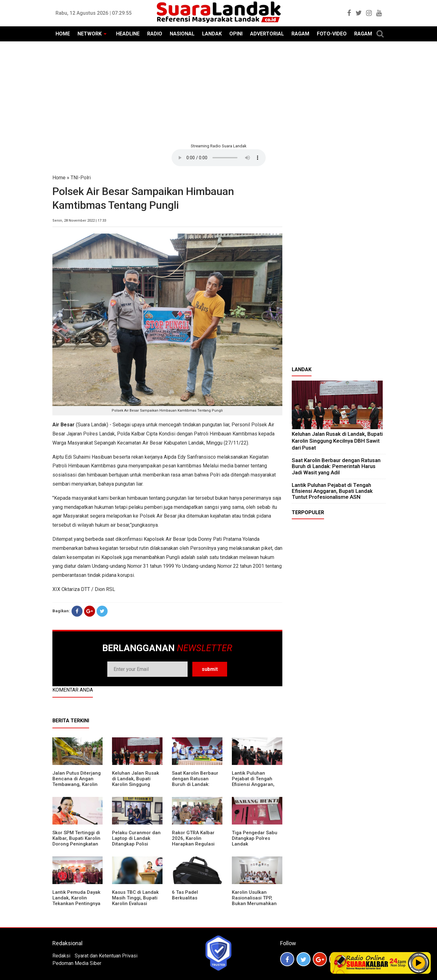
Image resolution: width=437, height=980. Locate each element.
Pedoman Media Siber (77, 963)
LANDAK (212, 34)
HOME (63, 34)
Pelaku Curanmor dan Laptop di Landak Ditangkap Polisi (136, 838)
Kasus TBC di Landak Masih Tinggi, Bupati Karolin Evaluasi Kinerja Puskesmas (135, 901)
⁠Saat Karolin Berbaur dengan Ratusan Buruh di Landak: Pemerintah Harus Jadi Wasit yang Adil (195, 784)
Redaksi (61, 956)
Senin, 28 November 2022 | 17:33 (79, 221)
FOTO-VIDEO (332, 34)
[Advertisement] (219, 92)
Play (419, 963)
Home (59, 178)
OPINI (236, 34)
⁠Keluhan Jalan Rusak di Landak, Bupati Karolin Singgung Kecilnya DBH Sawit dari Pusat (136, 784)
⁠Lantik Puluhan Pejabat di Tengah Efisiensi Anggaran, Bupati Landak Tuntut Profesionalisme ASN (256, 784)
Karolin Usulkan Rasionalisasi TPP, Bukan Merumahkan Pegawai (254, 901)
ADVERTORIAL (267, 34)
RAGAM (300, 34)
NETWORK (90, 34)
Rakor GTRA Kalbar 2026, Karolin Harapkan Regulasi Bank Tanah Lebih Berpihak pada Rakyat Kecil (196, 847)
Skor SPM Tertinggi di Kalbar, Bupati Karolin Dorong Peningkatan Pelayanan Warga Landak (76, 844)
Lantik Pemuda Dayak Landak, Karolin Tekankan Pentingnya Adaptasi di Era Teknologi (76, 904)
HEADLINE (128, 34)
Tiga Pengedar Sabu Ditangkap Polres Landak (255, 838)
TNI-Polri (81, 178)
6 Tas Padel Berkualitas (185, 895)
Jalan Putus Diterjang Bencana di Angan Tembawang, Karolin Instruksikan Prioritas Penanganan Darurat (77, 784)
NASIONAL (182, 34)
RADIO (155, 34)
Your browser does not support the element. (219, 158)
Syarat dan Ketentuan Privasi (106, 956)
